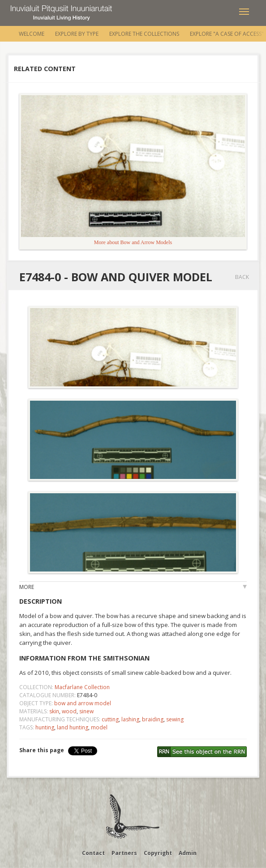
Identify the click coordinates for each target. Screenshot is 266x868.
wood (69, 711)
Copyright (158, 853)
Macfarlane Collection (82, 687)
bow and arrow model (83, 703)
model (99, 727)
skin (54, 711)
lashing (130, 719)
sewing (175, 719)
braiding (153, 719)
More (27, 587)
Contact (93, 853)
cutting (110, 719)
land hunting (73, 727)
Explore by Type (77, 34)
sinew (86, 711)
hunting (45, 727)
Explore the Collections (144, 34)
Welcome (32, 34)
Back (242, 277)
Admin (188, 853)
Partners (124, 853)
